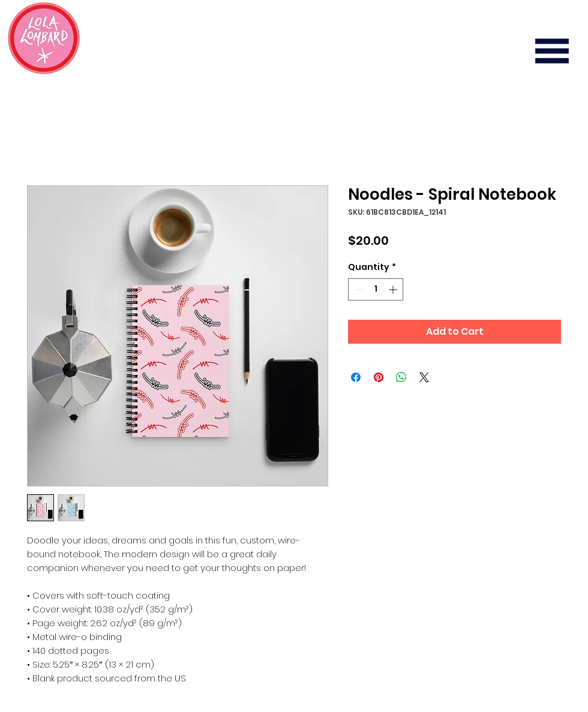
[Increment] (394, 289)
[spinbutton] (376, 289)
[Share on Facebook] (356, 377)
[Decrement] (357, 289)
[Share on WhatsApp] (401, 377)
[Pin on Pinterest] (379, 377)
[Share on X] (424, 377)
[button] (552, 51)
